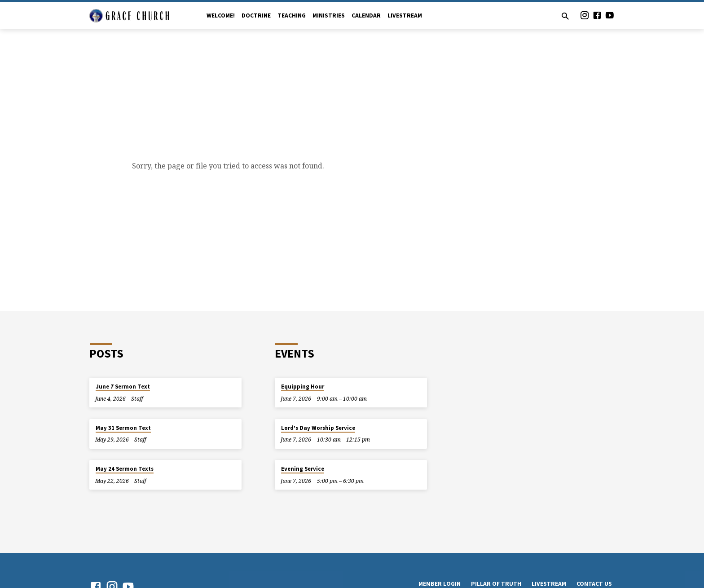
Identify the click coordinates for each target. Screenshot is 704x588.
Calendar (366, 15)
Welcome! (221, 15)
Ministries (329, 15)
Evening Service (303, 469)
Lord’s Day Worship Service (318, 428)
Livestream (405, 15)
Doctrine (256, 15)
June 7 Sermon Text (123, 387)
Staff (137, 399)
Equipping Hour (303, 387)
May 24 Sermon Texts (125, 469)
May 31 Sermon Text (123, 428)
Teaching (292, 15)
